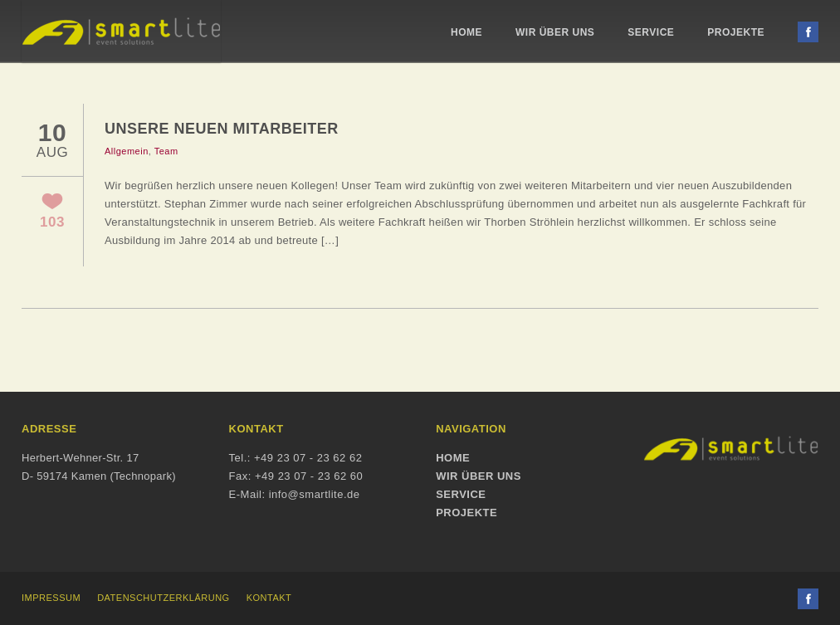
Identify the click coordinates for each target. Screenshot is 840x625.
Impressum (51, 598)
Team (166, 151)
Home (466, 32)
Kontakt (269, 598)
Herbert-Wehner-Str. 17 (80, 458)
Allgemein (127, 151)
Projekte (736, 32)
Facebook (808, 32)
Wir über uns (555, 32)
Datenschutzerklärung (164, 598)
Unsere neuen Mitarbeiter (222, 129)
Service (651, 32)
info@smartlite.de (315, 494)
